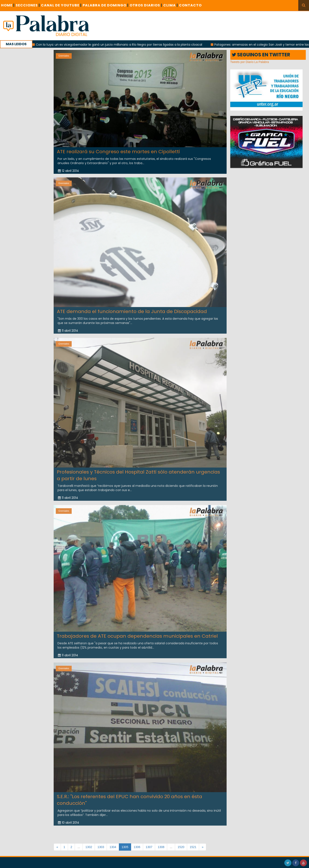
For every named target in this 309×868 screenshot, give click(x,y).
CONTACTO (190, 5)
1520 (181, 847)
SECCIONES (28, 5)
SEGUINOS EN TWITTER (261, 55)
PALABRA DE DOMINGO (106, 5)
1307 (149, 847)
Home (8, 5)
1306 (137, 847)
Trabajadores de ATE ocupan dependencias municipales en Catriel (137, 633)
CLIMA (171, 5)
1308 (161, 847)
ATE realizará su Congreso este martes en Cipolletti (118, 151)
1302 (89, 847)
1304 (113, 847)
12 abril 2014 (68, 171)
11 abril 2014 (68, 327)
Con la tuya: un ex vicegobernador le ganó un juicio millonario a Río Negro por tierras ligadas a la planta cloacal (122, 45)
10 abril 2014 (69, 819)
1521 (193, 847)
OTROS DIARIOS (146, 5)
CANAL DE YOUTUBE (61, 5)
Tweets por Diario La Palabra (250, 62)
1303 (101, 847)
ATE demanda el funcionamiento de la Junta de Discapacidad (132, 308)
